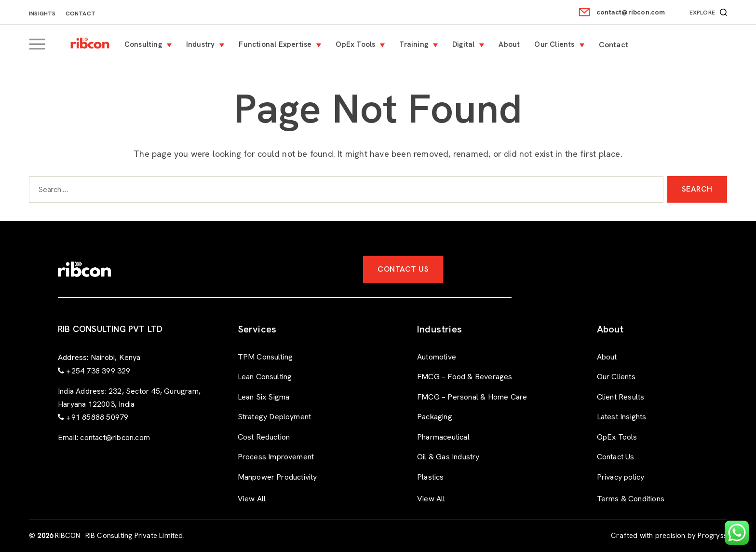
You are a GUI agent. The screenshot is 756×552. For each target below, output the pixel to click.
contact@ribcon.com (631, 12)
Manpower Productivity (277, 477)
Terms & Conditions (631, 499)
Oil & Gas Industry (448, 457)
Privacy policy (621, 477)
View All (252, 499)
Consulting (150, 44)
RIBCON (67, 536)
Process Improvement (276, 457)
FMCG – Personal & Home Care (472, 397)
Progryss (712, 536)
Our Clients (561, 44)
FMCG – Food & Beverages (465, 377)
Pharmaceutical (443, 437)
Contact (81, 14)
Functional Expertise (282, 44)
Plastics (431, 477)
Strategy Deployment (275, 417)
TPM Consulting (265, 357)
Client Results (621, 397)
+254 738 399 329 (98, 371)
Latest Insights (622, 417)
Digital (471, 44)
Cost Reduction (264, 437)
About (516, 44)
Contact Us (403, 269)
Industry (208, 44)
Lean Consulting (265, 377)
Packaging (435, 417)
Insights (42, 14)
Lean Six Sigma (264, 397)
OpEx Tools (363, 44)
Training (421, 44)
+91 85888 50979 (97, 417)
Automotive (437, 357)
